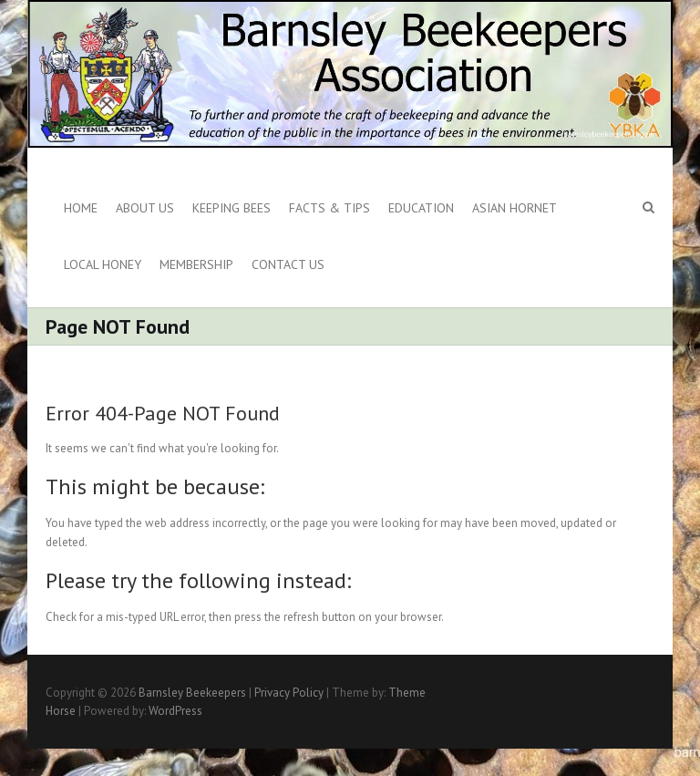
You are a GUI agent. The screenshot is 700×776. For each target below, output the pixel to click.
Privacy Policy (289, 693)
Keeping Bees (232, 208)
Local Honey (103, 264)
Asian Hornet (515, 208)
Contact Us (288, 264)
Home (81, 208)
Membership (196, 264)
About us (145, 208)
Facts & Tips (329, 208)
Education (421, 208)
